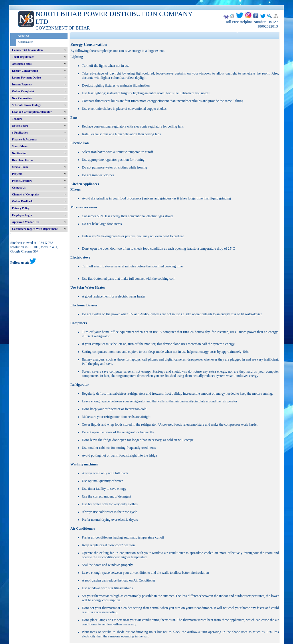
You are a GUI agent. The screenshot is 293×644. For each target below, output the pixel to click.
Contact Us (19, 188)
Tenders (17, 119)
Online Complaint (23, 91)
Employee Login (22, 215)
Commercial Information (27, 50)
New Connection (22, 98)
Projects (17, 174)
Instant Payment (22, 84)
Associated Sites (22, 64)
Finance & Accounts (24, 139)
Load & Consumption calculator (32, 112)
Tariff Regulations (23, 57)
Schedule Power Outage (26, 105)
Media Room (20, 167)
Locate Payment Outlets (27, 78)
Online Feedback (22, 201)
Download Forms (23, 160)
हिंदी (226, 17)
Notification (19, 153)
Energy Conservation (25, 71)
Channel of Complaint (26, 194)
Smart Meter (20, 146)
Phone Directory (22, 181)
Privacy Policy (21, 208)
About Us (23, 36)
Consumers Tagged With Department (35, 229)
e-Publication (20, 133)
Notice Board (20, 126)
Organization (26, 42)
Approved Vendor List (26, 222)
